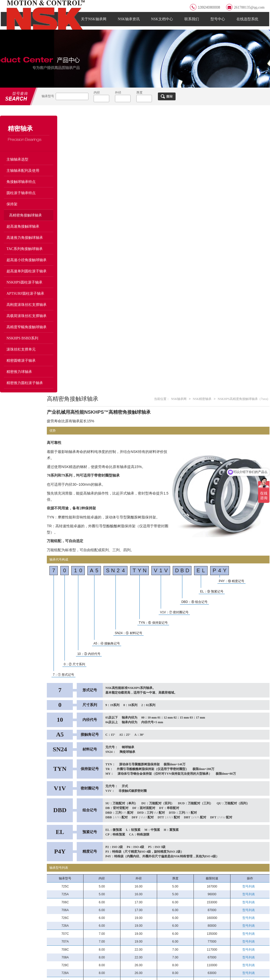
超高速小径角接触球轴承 (27, 267)
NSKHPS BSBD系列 (22, 345)
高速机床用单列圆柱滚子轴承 (246, 916)
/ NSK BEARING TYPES (119, 885)
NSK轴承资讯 (130, 22)
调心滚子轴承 (141, 905)
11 (179, 852)
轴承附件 (138, 933)
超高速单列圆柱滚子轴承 (27, 278)
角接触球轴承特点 (21, 189)
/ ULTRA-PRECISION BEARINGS (224, 885)
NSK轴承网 (179, 129)
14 (196, 852)
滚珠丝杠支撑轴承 (198, 942)
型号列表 (250, 616)
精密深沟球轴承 (239, 942)
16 (208, 852)
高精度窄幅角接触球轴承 (27, 334)
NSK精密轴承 (203, 129)
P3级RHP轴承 (237, 896)
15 (202, 852)
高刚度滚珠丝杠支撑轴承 (27, 311)
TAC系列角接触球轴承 (25, 256)
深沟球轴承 (97, 896)
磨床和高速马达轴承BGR (203, 905)
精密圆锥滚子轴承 (21, 367)
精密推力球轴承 (19, 379)
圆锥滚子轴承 (98, 923)
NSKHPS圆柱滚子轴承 (24, 289)
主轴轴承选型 (17, 166)
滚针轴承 (95, 914)
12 (185, 852)
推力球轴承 (97, 933)
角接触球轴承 (141, 896)
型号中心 (218, 22)
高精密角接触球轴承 (25, 222)
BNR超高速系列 (239, 905)
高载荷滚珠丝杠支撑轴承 (27, 323)
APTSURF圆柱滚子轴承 (25, 300)
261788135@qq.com (246, 7)
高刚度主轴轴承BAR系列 (246, 923)
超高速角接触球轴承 (23, 233)
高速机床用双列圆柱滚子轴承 (203, 925)
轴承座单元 (140, 914)
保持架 (12, 211)
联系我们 (192, 22)
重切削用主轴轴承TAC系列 (246, 934)
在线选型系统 (248, 22)
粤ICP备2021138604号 (75, 973)
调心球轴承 (140, 923)
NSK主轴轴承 (195, 896)
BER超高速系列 (196, 914)
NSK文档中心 (163, 22)
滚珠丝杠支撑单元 (21, 356)
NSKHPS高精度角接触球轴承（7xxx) (243, 129)
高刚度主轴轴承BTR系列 (203, 933)
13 (190, 852)
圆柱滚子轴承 (98, 905)
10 (173, 852)
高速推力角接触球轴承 (25, 244)
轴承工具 (95, 942)
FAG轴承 (22, 863)
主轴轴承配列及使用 (23, 177)
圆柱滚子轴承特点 (21, 200)
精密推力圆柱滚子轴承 (25, 390)
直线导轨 (138, 942)
